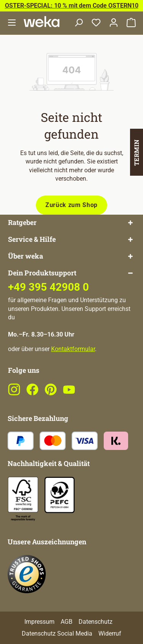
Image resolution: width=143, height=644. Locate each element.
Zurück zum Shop (71, 205)
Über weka (26, 256)
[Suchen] (79, 23)
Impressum (39, 622)
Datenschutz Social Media (57, 633)
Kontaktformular (73, 349)
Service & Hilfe (32, 239)
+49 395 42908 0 (48, 287)
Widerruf (110, 633)
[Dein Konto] (114, 23)
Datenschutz (96, 622)
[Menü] (12, 23)
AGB (67, 622)
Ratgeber (22, 222)
